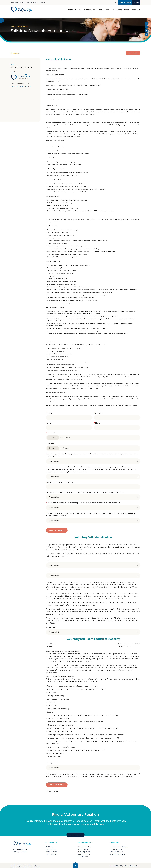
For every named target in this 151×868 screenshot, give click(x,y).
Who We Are (49, 846)
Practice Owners (117, 2)
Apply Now (133, 53)
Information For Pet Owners (118, 846)
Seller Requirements (84, 853)
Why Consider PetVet (84, 846)
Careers (134, 2)
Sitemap (33, 866)
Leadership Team (50, 848)
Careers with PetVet (116, 848)
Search (38, 866)
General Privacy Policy (16, 864)
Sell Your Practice (87, 12)
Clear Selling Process (84, 851)
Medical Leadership (51, 851)
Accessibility (14, 866)
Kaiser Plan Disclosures (117, 853)
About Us (72, 12)
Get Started (75, 834)
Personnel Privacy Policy (30, 864)
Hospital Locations (51, 853)
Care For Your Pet (121, 12)
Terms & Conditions (24, 866)
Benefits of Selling (83, 848)
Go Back (16, 53)
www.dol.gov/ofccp (53, 672)
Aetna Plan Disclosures (117, 851)
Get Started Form (83, 855)
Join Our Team (104, 12)
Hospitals (136, 12)
